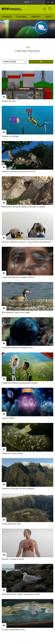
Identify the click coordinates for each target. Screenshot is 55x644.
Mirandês (7, 17)
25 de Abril (21, 17)
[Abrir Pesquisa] (50, 9)
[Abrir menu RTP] (28, 2)
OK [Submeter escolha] (41, 62)
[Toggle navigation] (45, 10)
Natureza (36, 17)
